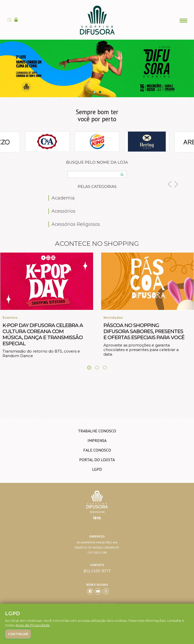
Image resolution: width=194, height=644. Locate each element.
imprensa (97, 440)
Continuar (18, 634)
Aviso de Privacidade (33, 625)
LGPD (97, 469)
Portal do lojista (97, 460)
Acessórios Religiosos (76, 224)
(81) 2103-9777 (97, 571)
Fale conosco (97, 450)
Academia (63, 198)
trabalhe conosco (97, 431)
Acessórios (63, 211)
